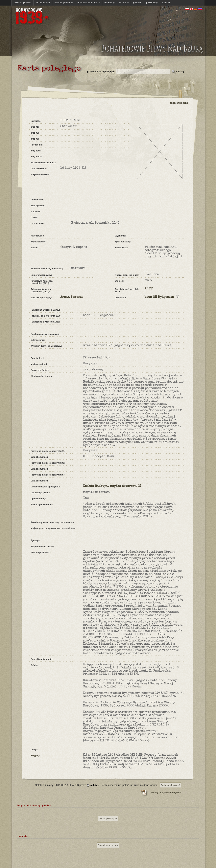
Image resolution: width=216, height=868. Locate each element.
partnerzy (152, 3)
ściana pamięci (64, 3)
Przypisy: (36, 755)
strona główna (23, 3)
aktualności (43, 3)
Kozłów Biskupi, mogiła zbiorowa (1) (112, 486)
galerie (137, 3)
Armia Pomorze (72, 297)
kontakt (167, 3)
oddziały (110, 3)
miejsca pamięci (88, 3)
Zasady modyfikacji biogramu (166, 792)
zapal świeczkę (179, 103)
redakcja (95, 785)
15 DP (149, 289)
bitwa (123, 3)
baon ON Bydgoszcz (159, 297)
